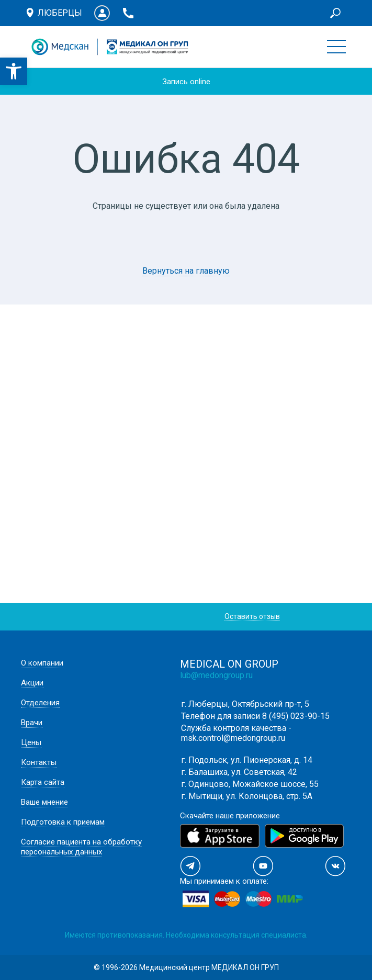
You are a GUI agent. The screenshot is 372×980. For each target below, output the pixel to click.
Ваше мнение (44, 802)
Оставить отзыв (252, 617)
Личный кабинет (102, 13)
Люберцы (60, 13)
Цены (31, 742)
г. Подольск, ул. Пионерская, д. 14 (247, 760)
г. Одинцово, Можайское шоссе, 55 (250, 784)
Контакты (39, 762)
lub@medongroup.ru (216, 675)
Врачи (32, 723)
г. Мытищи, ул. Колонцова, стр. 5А (247, 796)
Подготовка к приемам (63, 822)
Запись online (186, 82)
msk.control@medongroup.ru (233, 738)
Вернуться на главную (186, 271)
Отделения (40, 703)
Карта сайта (43, 782)
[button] (14, 71)
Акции (32, 683)
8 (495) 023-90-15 (296, 716)
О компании (42, 663)
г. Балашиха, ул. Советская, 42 (239, 772)
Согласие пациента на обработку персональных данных (81, 847)
